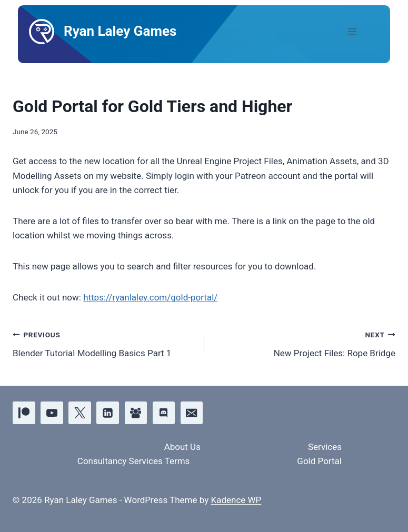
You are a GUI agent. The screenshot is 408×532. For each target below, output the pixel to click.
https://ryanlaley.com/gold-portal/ (150, 297)
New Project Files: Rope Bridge (305, 343)
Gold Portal (319, 461)
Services (325, 447)
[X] (80, 413)
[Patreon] (24, 413)
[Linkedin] (108, 413)
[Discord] (164, 413)
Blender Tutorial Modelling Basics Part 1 (104, 343)
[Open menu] (361, 31)
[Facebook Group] (136, 413)
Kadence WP (236, 500)
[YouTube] (52, 413)
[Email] (192, 413)
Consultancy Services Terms (134, 461)
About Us (182, 447)
